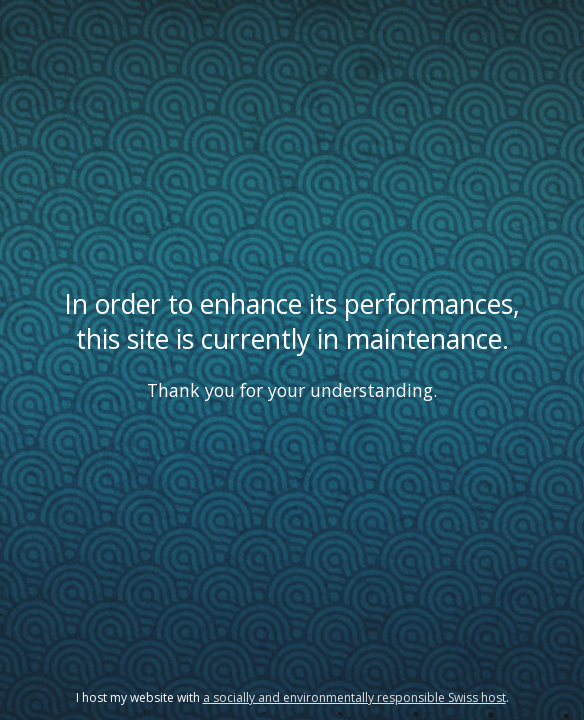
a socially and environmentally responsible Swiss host (354, 697)
